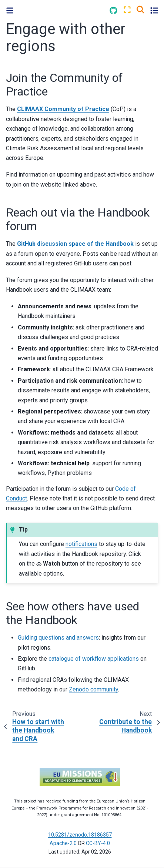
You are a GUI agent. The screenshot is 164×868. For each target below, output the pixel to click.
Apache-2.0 (63, 843)
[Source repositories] (113, 11)
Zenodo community (93, 689)
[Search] (140, 9)
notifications (81, 544)
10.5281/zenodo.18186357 (80, 835)
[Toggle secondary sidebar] (154, 10)
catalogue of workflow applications (94, 659)
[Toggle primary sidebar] (10, 11)
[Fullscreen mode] (127, 10)
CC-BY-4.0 (98, 843)
